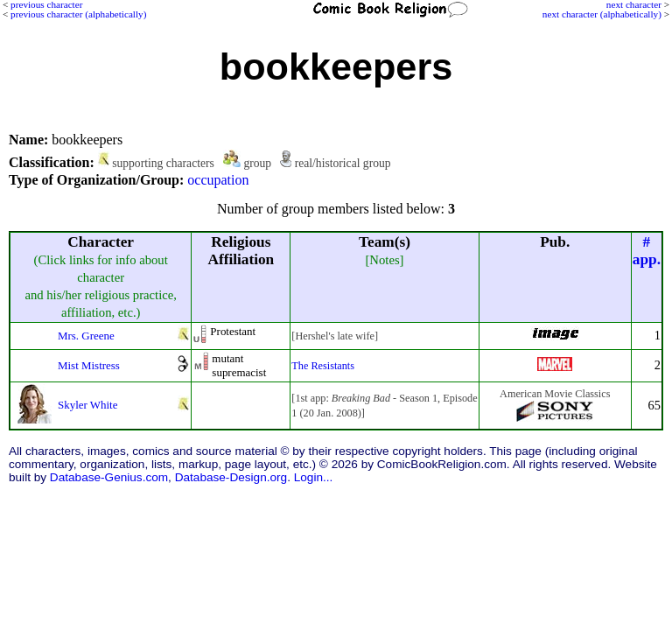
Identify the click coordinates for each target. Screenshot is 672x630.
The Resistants (323, 366)
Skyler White (87, 405)
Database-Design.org (231, 477)
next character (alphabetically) (602, 14)
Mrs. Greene (86, 336)
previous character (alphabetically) (78, 14)
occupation (218, 180)
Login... (314, 477)
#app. (647, 251)
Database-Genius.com (109, 477)
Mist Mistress (89, 365)
